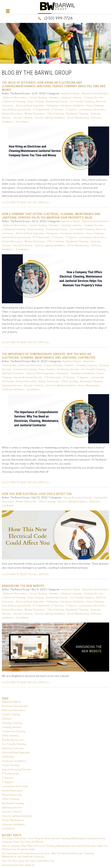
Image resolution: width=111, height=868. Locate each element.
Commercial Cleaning (14, 102)
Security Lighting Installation (50, 118)
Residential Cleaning (77, 114)
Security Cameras (23, 118)
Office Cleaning (55, 114)
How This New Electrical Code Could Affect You (37, 494)
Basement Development (95, 94)
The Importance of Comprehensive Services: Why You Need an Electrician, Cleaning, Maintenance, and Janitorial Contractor (49, 356)
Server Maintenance (78, 118)
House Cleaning (95, 106)
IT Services (58, 110)
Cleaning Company (71, 98)
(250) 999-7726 (58, 18)
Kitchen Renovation (12, 114)
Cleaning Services (93, 98)
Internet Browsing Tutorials (16, 110)
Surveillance (22, 122)
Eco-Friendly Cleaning (82, 102)
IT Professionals (41, 110)
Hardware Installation (72, 106)
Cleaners (54, 98)
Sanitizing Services (12, 386)
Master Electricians (35, 114)
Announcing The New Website (23, 586)
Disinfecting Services (57, 102)
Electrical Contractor (13, 374)
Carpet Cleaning (38, 98)
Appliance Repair (70, 94)
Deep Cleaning (35, 102)
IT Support (71, 110)
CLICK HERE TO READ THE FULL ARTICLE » (26, 203)
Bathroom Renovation (15, 98)
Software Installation (13, 390)
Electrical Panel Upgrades (30, 106)
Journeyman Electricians (92, 110)
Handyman (52, 106)
